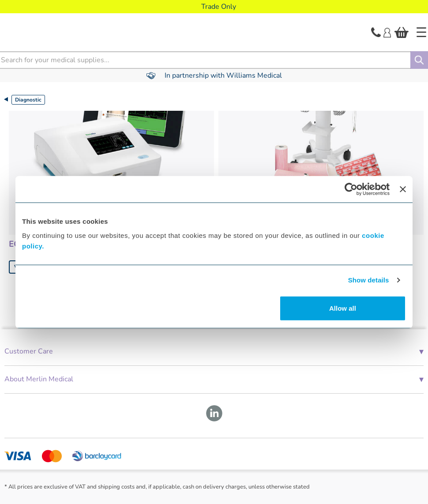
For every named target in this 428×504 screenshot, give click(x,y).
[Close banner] (403, 189)
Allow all (343, 308)
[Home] (421, 32)
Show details (369, 280)
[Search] (419, 60)
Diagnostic (28, 100)
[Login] (387, 32)
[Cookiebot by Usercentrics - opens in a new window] (351, 189)
